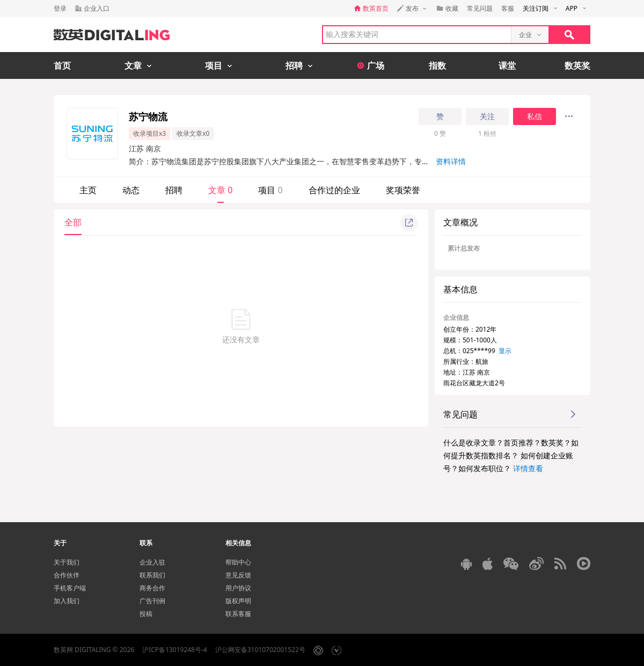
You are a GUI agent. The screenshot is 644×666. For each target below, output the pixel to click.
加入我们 (67, 601)
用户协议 (238, 588)
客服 (508, 8)
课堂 (507, 65)
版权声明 (238, 601)
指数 (437, 65)
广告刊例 (152, 601)
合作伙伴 (67, 575)
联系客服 (238, 614)
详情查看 (528, 468)
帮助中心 (238, 562)
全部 (73, 222)
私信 (535, 116)
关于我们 (67, 562)
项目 (270, 190)
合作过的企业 (334, 190)
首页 (62, 65)
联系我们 (152, 575)
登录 (60, 8)
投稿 (146, 614)
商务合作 (152, 588)
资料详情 (451, 161)
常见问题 (480, 8)
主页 (88, 190)
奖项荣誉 (403, 190)
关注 (487, 116)
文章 (220, 190)
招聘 (174, 190)
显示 (505, 351)
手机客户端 (70, 588)
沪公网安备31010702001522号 (260, 650)
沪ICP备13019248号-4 (175, 650)
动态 (131, 190)
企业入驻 (152, 562)
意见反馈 (238, 575)
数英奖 (577, 65)
